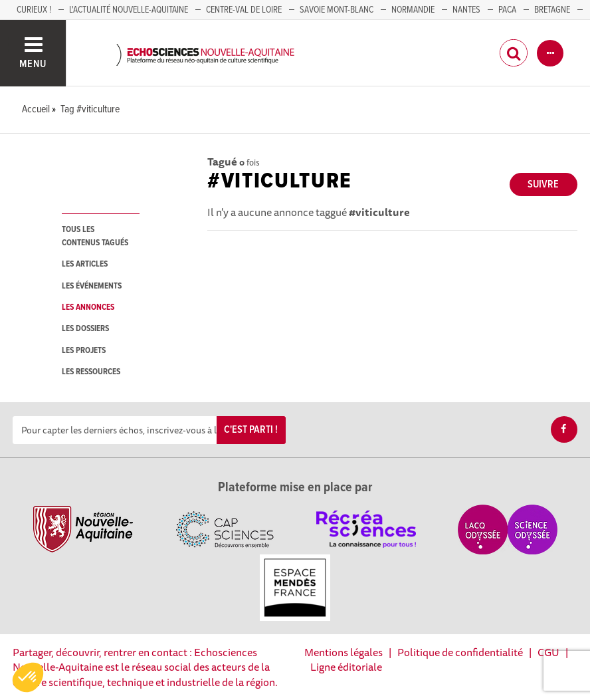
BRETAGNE (552, 10)
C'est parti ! (251, 430)
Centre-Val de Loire (244, 10)
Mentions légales (344, 652)
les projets (84, 351)
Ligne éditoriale (346, 667)
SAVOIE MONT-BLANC (337, 10)
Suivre (543, 184)
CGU (548, 652)
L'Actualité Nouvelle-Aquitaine (129, 10)
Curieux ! (34, 10)
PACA (507, 10)
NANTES (466, 10)
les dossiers (85, 329)
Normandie (413, 10)
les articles (85, 264)
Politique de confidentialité (460, 652)
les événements (92, 286)
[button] (28, 677)
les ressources (91, 372)
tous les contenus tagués (95, 236)
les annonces (88, 307)
